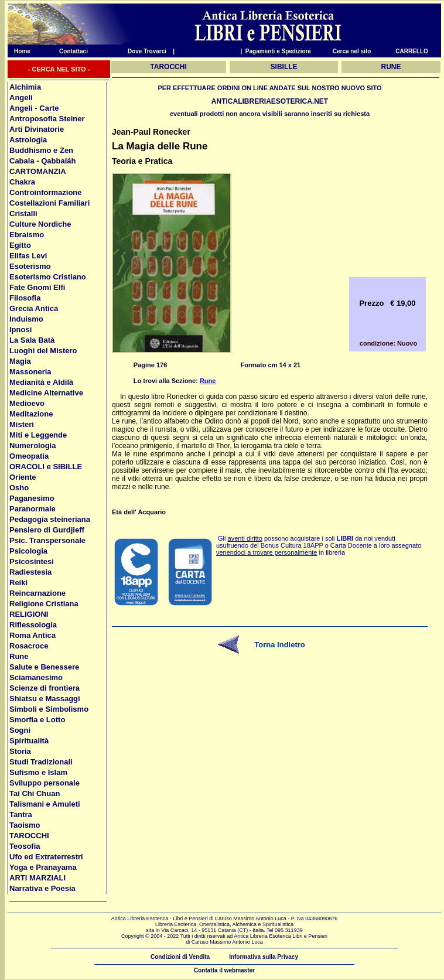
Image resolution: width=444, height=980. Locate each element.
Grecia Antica (34, 308)
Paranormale (33, 509)
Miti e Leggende (38, 435)
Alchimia (25, 87)
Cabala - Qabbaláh (42, 161)
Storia (20, 751)
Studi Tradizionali (41, 762)
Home (19, 51)
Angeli (21, 98)
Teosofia (25, 846)
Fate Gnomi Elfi (37, 287)
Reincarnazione (37, 593)
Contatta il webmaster (224, 970)
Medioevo (27, 403)
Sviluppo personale (45, 783)
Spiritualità (29, 741)
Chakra (22, 182)
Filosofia (25, 298)
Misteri (22, 424)
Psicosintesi (32, 561)
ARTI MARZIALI (37, 878)
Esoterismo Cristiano (48, 277)
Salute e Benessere (44, 667)
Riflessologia (33, 625)
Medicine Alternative (46, 393)
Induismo (26, 319)
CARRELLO (412, 51)
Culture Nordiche (40, 224)
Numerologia (33, 445)
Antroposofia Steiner (47, 119)
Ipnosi (21, 329)
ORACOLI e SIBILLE (46, 467)
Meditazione (31, 414)
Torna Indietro (279, 645)
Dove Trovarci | (151, 51)
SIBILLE (284, 67)
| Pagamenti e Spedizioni (275, 51)
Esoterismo (30, 266)
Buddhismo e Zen (41, 150)
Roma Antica (33, 635)
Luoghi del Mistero (43, 351)
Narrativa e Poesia (42, 888)
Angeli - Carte (34, 108)
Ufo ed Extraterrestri (46, 857)
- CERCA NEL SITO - (59, 69)
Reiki (18, 583)
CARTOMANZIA (38, 171)
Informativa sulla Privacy (264, 957)
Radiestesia (30, 572)
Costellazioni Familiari (49, 203)
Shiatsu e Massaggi (45, 699)
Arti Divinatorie (37, 129)
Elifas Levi (28, 256)
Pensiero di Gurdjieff (47, 530)
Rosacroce (29, 646)
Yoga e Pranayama (43, 867)
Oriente (23, 477)
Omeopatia (29, 456)
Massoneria (30, 372)
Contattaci (74, 51)
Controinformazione (46, 192)
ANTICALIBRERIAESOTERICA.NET (270, 101)
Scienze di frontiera (45, 688)
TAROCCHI (29, 836)
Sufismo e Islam (38, 772)
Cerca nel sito (352, 51)
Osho (19, 488)
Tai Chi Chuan (35, 793)
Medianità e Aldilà (41, 382)
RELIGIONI (29, 614)
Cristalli (23, 214)
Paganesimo (32, 498)
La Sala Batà (32, 340)
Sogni (20, 730)
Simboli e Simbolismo (49, 709)
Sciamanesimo (36, 677)
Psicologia (28, 551)
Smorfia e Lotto (37, 720)
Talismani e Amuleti (45, 804)
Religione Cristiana (44, 604)
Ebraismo (27, 235)
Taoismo (25, 825)
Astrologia (28, 140)
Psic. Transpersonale (47, 540)
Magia (20, 361)
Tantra (21, 815)
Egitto (20, 245)
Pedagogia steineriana (50, 519)
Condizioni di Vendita (180, 957)
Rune (19, 656)
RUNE (391, 67)
